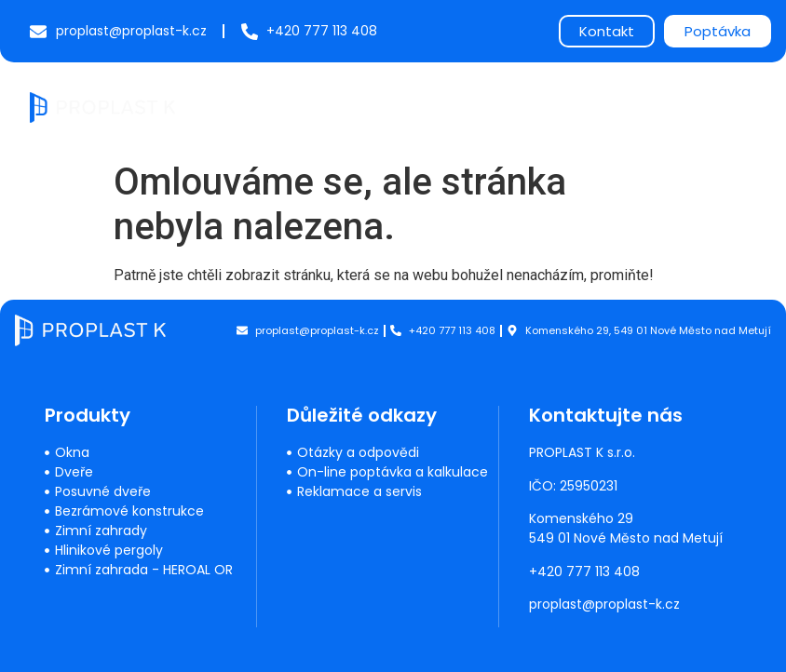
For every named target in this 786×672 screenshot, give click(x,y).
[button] (741, 108)
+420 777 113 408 (585, 571)
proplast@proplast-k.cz (605, 604)
